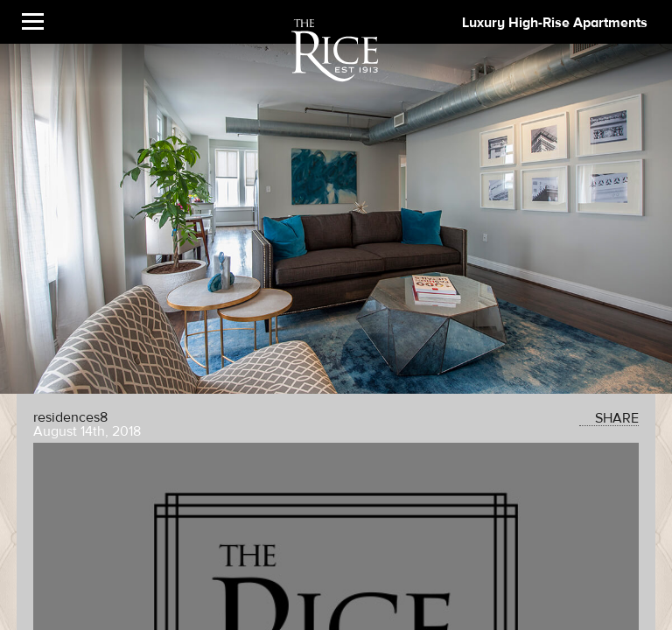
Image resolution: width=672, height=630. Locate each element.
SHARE (609, 418)
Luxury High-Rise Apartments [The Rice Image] (555, 23)
